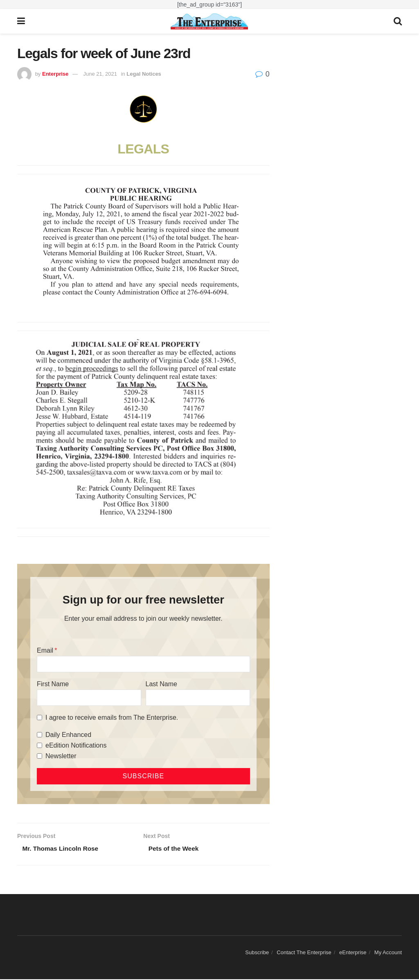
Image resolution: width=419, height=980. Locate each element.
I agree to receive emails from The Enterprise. (112, 718)
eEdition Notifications (76, 745)
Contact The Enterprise (304, 953)
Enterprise (55, 74)
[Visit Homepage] (209, 21)
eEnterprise (353, 953)
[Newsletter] (39, 756)
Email (45, 650)
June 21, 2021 (100, 74)
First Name (53, 684)
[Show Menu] (21, 21)
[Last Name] (198, 698)
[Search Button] (398, 21)
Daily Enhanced (68, 735)
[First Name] (89, 698)
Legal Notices (144, 74)
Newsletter (61, 756)
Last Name (161, 684)
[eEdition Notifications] (39, 745)
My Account (388, 953)
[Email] (143, 664)
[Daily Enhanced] (39, 735)
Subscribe (257, 953)
